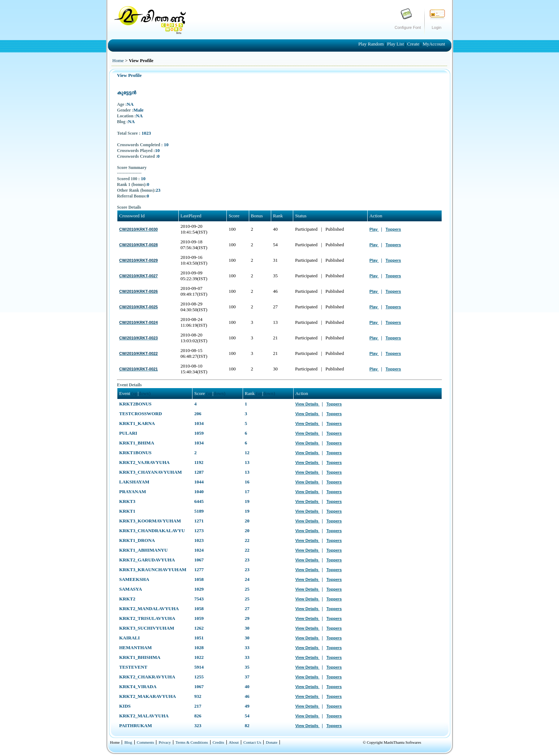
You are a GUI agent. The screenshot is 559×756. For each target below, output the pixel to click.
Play (374, 229)
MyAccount (434, 44)
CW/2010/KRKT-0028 (138, 245)
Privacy (165, 742)
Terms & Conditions (192, 742)
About (234, 742)
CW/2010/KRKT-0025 (138, 307)
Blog (128, 742)
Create (414, 44)
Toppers (393, 229)
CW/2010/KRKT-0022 (138, 353)
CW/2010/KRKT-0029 (138, 260)
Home (118, 60)
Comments (146, 742)
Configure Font (408, 27)
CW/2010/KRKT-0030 (138, 229)
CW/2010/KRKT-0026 (138, 291)
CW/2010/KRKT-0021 (138, 369)
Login (437, 27)
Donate (272, 742)
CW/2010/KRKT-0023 (138, 338)
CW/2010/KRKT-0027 (138, 276)
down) (145, 393)
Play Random (372, 44)
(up (135, 393)
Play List (396, 44)
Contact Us (252, 742)
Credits (218, 742)
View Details (307, 404)
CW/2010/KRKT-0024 (138, 322)
